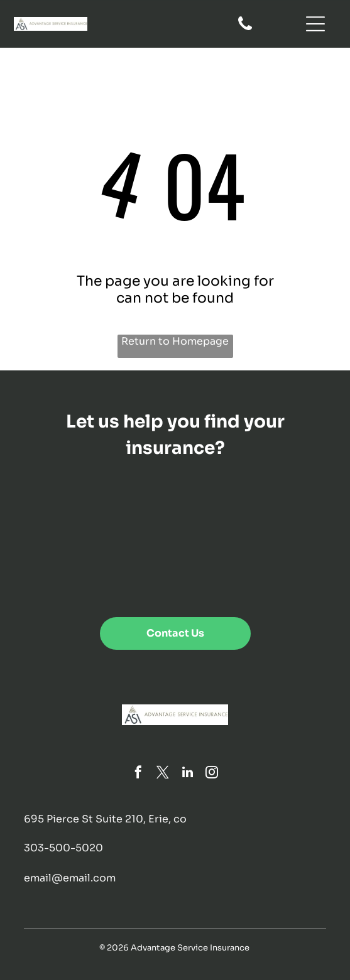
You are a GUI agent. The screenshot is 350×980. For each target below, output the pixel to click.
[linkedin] (187, 774)
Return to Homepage (175, 341)
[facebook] (138, 774)
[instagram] (212, 774)
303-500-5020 (63, 848)
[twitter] (163, 774)
